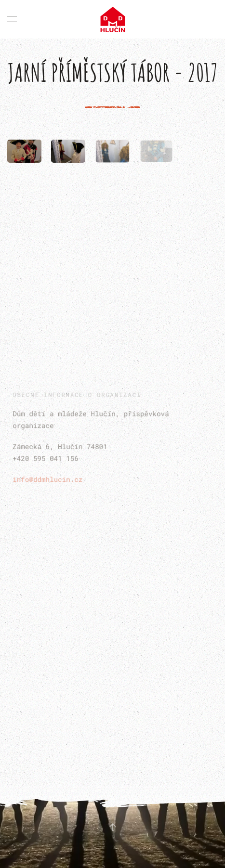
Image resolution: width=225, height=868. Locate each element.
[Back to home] (112, 19)
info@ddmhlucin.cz (49, 478)
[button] (12, 19)
